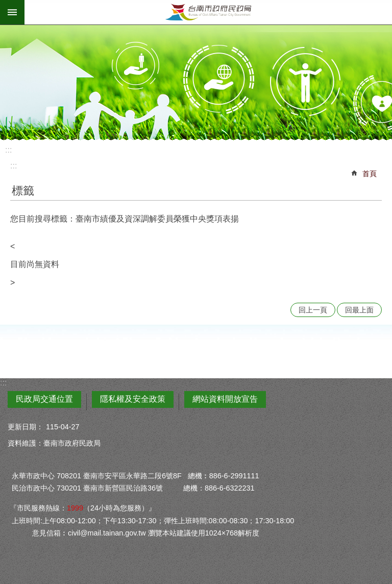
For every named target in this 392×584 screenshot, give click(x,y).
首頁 (370, 174)
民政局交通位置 (44, 399)
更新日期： (26, 427)
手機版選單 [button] (12, 12)
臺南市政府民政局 (208, 12)
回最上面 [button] (359, 310)
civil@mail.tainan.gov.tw (107, 533)
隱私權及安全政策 (133, 399)
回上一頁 (313, 310)
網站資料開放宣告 (225, 399)
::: (8, 150)
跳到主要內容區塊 (5, 5)
